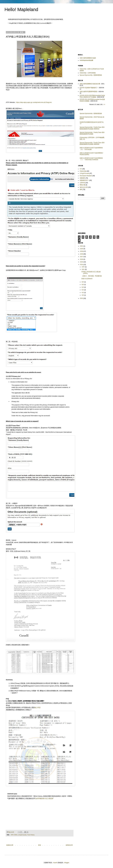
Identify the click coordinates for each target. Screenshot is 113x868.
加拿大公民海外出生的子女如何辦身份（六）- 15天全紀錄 (91, 149)
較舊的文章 (69, 845)
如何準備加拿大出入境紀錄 (44, 798)
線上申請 (38, 707)
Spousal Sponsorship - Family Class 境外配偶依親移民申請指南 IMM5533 (92, 128)
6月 (83, 287)
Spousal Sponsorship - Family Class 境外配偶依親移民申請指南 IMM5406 (92, 143)
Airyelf (55, 863)
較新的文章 (10, 845)
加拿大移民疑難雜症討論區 (88, 58)
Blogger (67, 863)
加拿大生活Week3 (87, 279)
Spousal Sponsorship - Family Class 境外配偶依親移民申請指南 (92, 133)
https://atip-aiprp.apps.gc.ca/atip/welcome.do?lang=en (34, 102)
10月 (83, 269)
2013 (82, 298)
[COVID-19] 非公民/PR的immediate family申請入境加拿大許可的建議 (92, 96)
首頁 (40, 845)
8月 (83, 285)
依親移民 (82, 178)
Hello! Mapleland (21, 9)
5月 (83, 290)
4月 (83, 293)
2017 (82, 257)
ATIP (12, 835)
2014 (82, 264)
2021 (82, 246)
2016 (82, 259)
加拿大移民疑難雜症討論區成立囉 (90, 84)
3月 (83, 295)
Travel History (31, 835)
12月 (83, 267)
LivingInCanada (22, 835)
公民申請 (82, 183)
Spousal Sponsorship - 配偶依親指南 (91, 75)
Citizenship (83, 171)
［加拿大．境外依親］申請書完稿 (92, 276)
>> (104, 104)
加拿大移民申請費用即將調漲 (88, 92)
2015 (82, 262)
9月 (83, 282)
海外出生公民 (84, 187)
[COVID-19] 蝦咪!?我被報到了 (89, 88)
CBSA (16, 835)
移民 (81, 189)
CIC (81, 169)
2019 (82, 251)
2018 (82, 254)
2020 (82, 249)
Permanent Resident (86, 176)
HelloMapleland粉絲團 (86, 60)
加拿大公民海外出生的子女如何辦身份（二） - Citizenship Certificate (91, 159)
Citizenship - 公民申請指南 (88, 73)
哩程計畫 (82, 185)
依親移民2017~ (84, 180)
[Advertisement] (92, 39)
